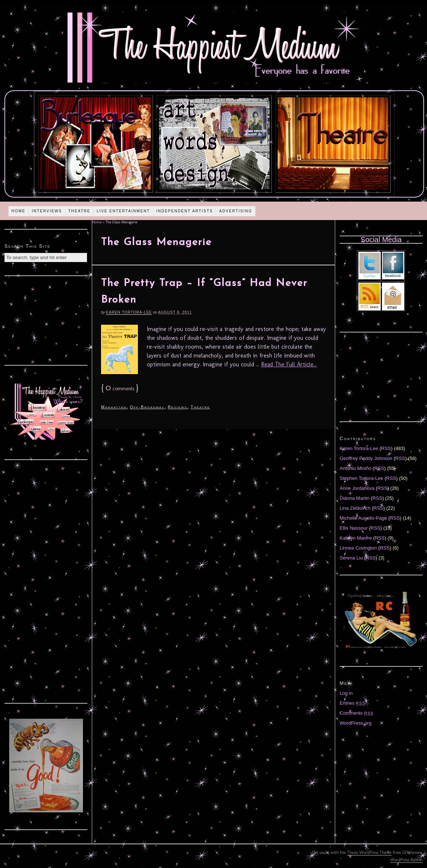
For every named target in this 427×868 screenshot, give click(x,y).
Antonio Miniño (355, 468)
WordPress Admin (406, 860)
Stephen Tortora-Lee (361, 478)
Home (18, 211)
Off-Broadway (147, 407)
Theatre (79, 211)
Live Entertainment (123, 211)
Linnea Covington (358, 548)
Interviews (47, 211)
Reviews (178, 407)
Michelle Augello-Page (363, 518)
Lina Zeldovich (355, 508)
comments (120, 389)
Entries (353, 703)
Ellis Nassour (354, 528)
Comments (357, 713)
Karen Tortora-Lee (129, 312)
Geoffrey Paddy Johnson (366, 458)
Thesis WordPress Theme (369, 853)
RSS (386, 448)
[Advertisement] (46, 320)
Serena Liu (351, 558)
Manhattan (114, 407)
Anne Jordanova (357, 488)
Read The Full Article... (289, 364)
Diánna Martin (355, 498)
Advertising (236, 211)
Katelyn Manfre (356, 538)
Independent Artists (185, 211)
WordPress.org (355, 723)
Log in (346, 693)
